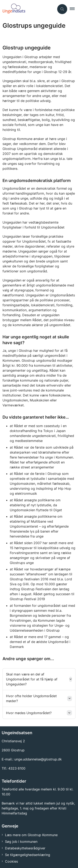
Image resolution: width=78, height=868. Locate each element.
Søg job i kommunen (21, 842)
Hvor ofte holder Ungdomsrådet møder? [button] (31, 698)
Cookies (11, 861)
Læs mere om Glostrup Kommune (31, 835)
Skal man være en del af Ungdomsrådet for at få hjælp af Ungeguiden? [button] (32, 679)
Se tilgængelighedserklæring (28, 855)
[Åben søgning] (62, 9)
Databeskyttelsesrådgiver (25, 848)
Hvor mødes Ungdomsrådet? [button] (29, 713)
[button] (74, 9)
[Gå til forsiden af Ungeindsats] (27, 9)
